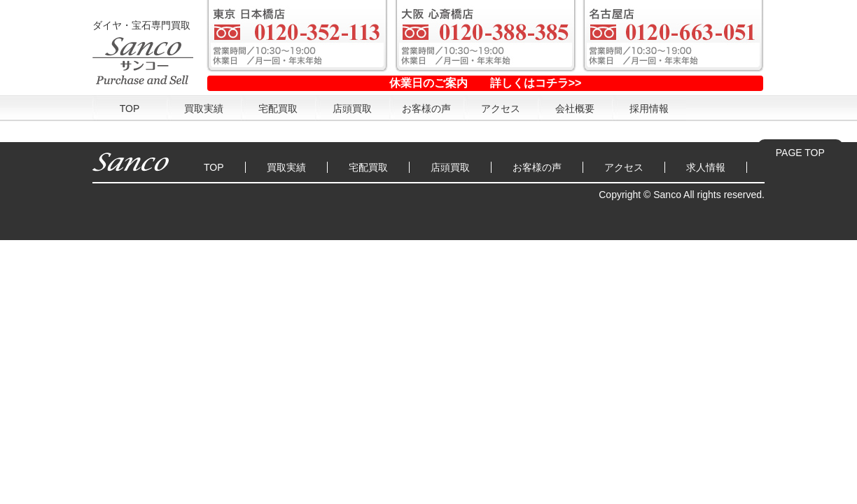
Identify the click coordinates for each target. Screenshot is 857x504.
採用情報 (649, 108)
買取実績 (204, 108)
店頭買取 (352, 108)
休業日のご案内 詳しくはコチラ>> (486, 83)
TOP (130, 108)
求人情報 (706, 167)
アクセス (501, 108)
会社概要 (575, 108)
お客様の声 (426, 108)
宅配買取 (278, 108)
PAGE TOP (800, 153)
